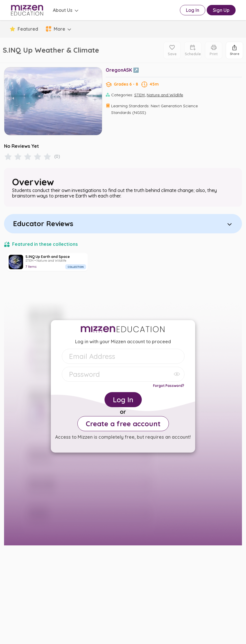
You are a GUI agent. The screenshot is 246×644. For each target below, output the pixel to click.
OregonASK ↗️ (122, 70)
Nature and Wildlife (165, 95)
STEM (139, 95)
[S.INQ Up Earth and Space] (47, 262)
